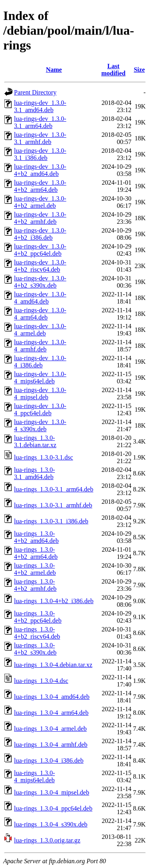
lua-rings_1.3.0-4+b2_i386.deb (54, 601)
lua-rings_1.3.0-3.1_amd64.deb (34, 473)
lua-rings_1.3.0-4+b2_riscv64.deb (37, 633)
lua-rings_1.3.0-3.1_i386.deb (51, 521)
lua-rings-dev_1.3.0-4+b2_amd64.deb (40, 170)
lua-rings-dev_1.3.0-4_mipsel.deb (40, 394)
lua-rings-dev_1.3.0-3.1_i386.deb (40, 154)
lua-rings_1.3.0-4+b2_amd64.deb (36, 537)
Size (139, 70)
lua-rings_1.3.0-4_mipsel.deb (52, 792)
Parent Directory (35, 92)
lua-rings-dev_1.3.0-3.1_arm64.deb (40, 122)
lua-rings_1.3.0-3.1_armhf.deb (53, 505)
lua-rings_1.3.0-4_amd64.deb (52, 697)
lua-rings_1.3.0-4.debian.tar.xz (53, 665)
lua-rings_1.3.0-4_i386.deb (49, 760)
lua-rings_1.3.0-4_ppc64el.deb (53, 808)
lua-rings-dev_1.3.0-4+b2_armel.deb (40, 202)
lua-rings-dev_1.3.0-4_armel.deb (40, 330)
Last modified (113, 70)
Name (54, 70)
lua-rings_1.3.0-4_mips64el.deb (34, 776)
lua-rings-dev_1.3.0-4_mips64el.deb (40, 378)
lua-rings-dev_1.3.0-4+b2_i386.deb (40, 234)
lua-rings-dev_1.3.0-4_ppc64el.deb (40, 409)
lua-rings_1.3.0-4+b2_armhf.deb (35, 585)
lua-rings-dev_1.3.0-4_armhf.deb (40, 346)
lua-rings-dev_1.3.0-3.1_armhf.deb (40, 138)
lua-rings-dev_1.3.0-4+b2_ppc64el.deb (40, 250)
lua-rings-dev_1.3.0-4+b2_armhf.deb (40, 218)
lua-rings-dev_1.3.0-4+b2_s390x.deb (40, 282)
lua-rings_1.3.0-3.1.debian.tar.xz (35, 441)
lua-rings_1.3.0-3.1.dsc (44, 457)
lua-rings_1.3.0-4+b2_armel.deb (35, 569)
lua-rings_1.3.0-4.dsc (41, 681)
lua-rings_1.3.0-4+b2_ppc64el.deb (38, 617)
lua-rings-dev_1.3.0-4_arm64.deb (40, 314)
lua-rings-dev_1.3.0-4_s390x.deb (40, 425)
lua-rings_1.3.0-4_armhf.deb (51, 745)
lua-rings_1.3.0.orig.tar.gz (47, 840)
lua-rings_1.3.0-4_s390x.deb (51, 824)
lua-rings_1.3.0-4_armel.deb (50, 729)
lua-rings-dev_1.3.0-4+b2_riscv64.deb (40, 266)
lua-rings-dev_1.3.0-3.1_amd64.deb (40, 106)
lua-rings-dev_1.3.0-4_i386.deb (40, 362)
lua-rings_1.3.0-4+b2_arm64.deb (36, 553)
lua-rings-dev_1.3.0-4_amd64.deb (40, 298)
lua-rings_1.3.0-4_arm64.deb (51, 713)
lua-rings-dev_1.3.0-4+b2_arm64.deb (40, 186)
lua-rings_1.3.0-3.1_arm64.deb (54, 489)
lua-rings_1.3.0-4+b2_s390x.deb (35, 649)
